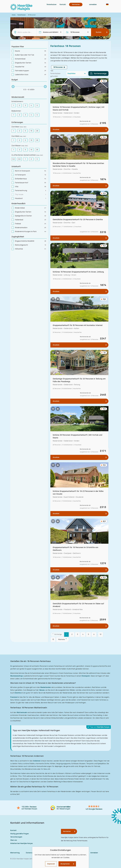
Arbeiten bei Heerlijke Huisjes (22, 843)
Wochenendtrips (17, 676)
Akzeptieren (65, 864)
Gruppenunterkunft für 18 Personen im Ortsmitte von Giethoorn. (75, 549)
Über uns (14, 840)
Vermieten (67, 831)
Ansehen (56, 129)
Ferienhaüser (52, 4)
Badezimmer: (16, 111)
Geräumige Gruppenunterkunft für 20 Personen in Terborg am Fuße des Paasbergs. (79, 380)
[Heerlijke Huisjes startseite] (21, 7)
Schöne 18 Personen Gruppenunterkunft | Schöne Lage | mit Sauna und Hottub (79, 108)
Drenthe (18, 693)
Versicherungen (16, 837)
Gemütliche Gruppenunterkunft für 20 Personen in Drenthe (78, 220)
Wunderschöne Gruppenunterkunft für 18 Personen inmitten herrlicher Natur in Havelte (78, 165)
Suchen (99, 32)
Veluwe (42, 690)
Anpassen (51, 864)
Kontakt (63, 4)
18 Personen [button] (58, 67)
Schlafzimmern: (17, 101)
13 (53, 639)
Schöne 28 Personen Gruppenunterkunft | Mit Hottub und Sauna (77, 436)
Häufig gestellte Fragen (20, 834)
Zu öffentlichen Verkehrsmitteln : (27, 155)
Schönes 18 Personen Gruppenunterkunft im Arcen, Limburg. (78, 272)
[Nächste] (63, 640)
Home (14, 15)
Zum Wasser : (20, 146)
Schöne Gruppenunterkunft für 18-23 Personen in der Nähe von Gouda (78, 493)
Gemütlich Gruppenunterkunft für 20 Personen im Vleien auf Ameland (78, 605)
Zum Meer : (19, 127)
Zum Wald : (19, 136)
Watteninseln (22, 712)
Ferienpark (86, 676)
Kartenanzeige (98, 74)
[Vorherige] (57, 634)
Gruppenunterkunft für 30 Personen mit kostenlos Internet (78, 325)
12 (101, 634)
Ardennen (37, 761)
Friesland (14, 697)
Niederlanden (46, 687)
